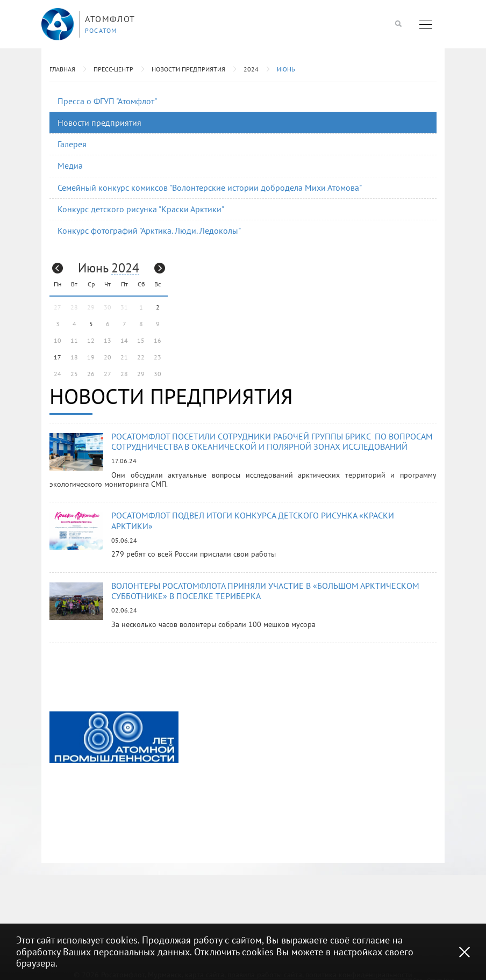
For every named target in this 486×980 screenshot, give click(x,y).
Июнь (286, 69)
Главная (62, 69)
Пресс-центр (113, 69)
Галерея (72, 144)
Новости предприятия (188, 69)
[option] (114, 737)
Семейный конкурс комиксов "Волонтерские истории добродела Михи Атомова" (210, 188)
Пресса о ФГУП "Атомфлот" (107, 101)
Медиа (70, 165)
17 (58, 357)
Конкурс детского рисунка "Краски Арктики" (141, 209)
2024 (251, 69)
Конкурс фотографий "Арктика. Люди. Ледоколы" (149, 230)
